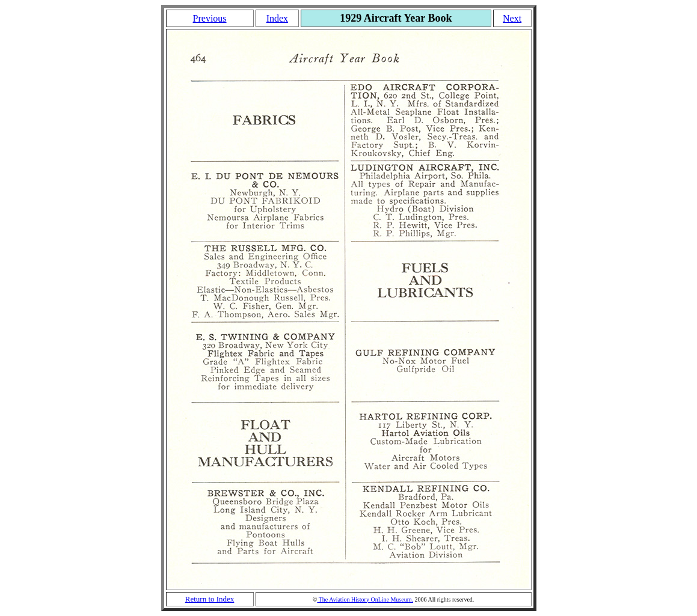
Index (277, 18)
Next (512, 18)
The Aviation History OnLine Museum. (365, 599)
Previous (210, 18)
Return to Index (210, 599)
